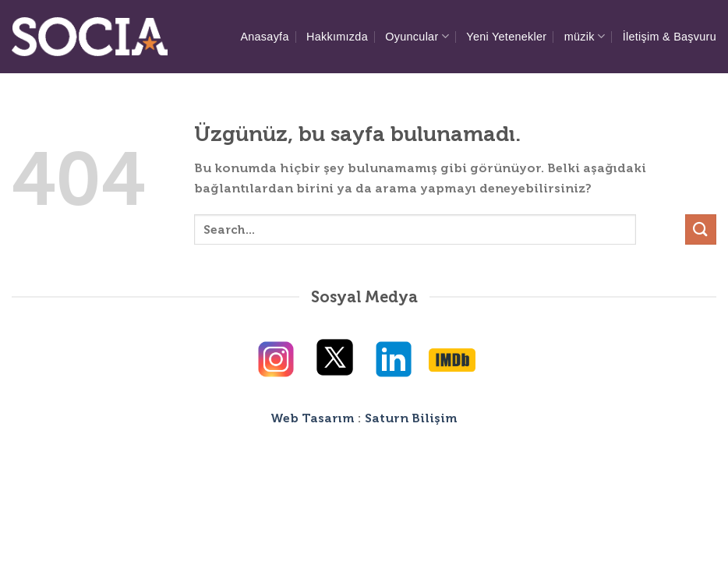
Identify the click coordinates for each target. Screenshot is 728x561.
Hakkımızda (337, 37)
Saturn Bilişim (411, 418)
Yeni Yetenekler (506, 37)
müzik (585, 36)
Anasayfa (264, 37)
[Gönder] (701, 229)
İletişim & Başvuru (670, 37)
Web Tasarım (313, 418)
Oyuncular (417, 36)
